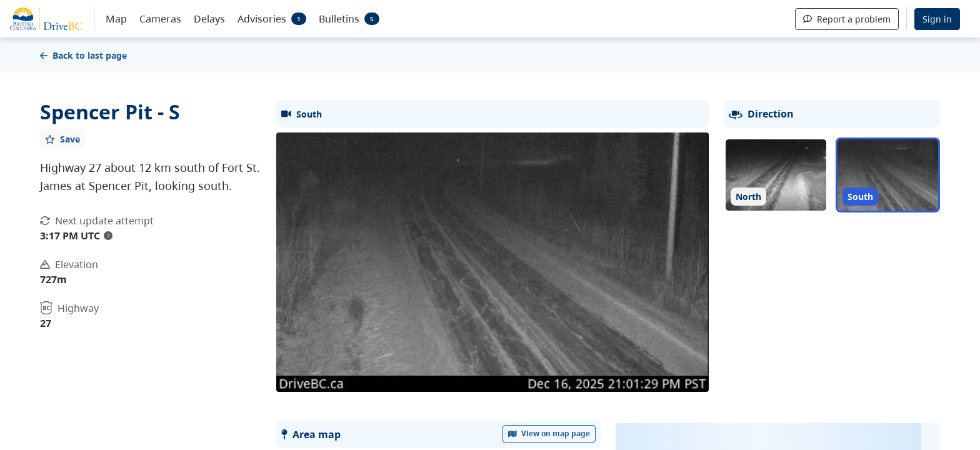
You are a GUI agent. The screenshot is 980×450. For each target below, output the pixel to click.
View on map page (549, 433)
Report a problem (847, 19)
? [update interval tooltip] (108, 236)
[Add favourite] (62, 139)
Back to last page (83, 55)
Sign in (937, 19)
